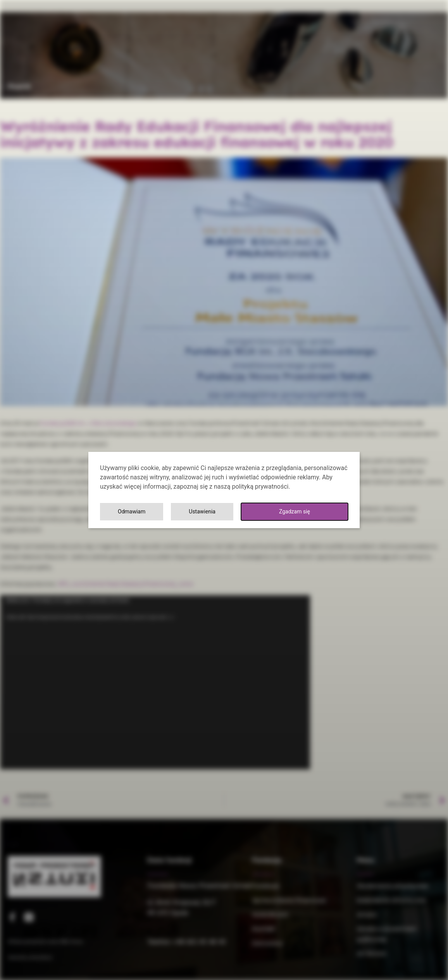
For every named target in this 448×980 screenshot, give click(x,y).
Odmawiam (316, 512)
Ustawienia (244, 512)
